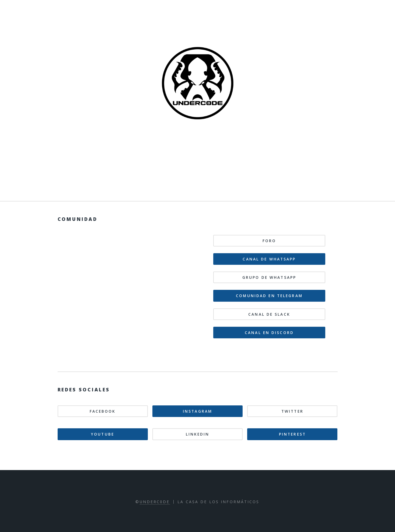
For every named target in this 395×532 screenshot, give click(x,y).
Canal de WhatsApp (269, 259)
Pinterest (292, 434)
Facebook (103, 411)
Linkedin (198, 434)
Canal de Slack (269, 314)
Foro (269, 241)
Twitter (292, 411)
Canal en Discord (269, 333)
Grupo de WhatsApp (269, 277)
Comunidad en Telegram (269, 296)
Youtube (103, 434)
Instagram (197, 411)
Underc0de (155, 502)
